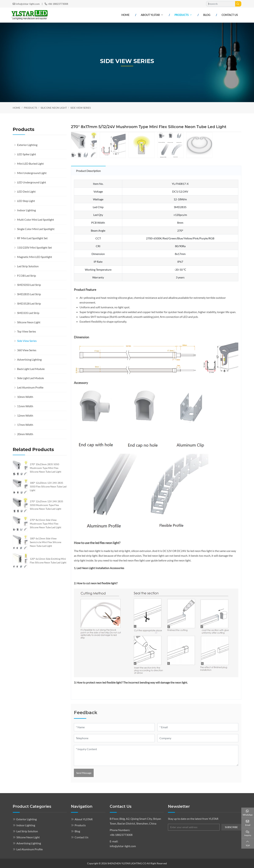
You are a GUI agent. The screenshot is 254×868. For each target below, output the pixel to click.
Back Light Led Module (31, 369)
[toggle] (63, 145)
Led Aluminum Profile (30, 387)
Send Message (84, 773)
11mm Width (25, 406)
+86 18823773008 (58, 4)
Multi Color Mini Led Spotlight (36, 220)
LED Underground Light (32, 182)
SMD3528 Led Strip (29, 303)
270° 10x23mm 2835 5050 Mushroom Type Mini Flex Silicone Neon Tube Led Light (46, 468)
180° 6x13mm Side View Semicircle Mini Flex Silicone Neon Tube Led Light (46, 542)
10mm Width (25, 397)
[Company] (198, 738)
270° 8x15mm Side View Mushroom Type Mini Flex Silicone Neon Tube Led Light (46, 524)
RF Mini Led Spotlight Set (32, 238)
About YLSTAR (150, 15)
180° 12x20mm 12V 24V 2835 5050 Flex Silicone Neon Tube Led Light (48, 486)
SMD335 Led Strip (28, 313)
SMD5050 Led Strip (29, 285)
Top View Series (27, 331)
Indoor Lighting (26, 210)
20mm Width (25, 434)
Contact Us (230, 15)
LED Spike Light (27, 154)
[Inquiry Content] (156, 755)
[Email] (198, 727)
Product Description (88, 171)
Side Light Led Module (31, 378)
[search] (238, 4)
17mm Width (25, 425)
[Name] (114, 727)
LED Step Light (26, 201)
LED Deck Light (26, 191)
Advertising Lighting (29, 359)
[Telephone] (114, 738)
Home (125, 15)
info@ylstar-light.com (28, 4)
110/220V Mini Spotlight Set (34, 247)
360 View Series (27, 350)
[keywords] (221, 4)
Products (182, 15)
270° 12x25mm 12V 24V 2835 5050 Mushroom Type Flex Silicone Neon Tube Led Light (46, 505)
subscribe (231, 827)
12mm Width (25, 415)
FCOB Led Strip (27, 276)
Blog (207, 15)
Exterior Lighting (27, 145)
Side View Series (27, 341)
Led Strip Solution (28, 266)
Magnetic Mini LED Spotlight (35, 257)
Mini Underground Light (32, 173)
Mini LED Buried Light (30, 164)
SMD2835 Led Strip (29, 294)
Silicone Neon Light (29, 322)
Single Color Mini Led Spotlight (36, 229)
